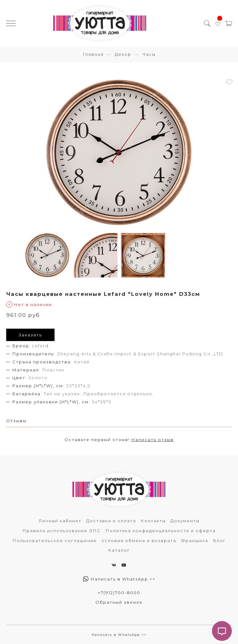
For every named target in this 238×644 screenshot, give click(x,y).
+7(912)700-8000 (119, 593)
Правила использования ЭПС (62, 531)
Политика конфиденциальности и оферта (161, 531)
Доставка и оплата (111, 521)
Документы (185, 521)
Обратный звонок (119, 602)
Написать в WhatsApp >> (119, 579)
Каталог (119, 550)
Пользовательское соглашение (55, 541)
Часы (149, 54)
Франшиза (195, 541)
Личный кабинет (60, 521)
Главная (93, 54)
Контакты (153, 521)
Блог (219, 541)
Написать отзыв (153, 440)
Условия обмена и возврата (139, 541)
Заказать (30, 335)
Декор (123, 54)
